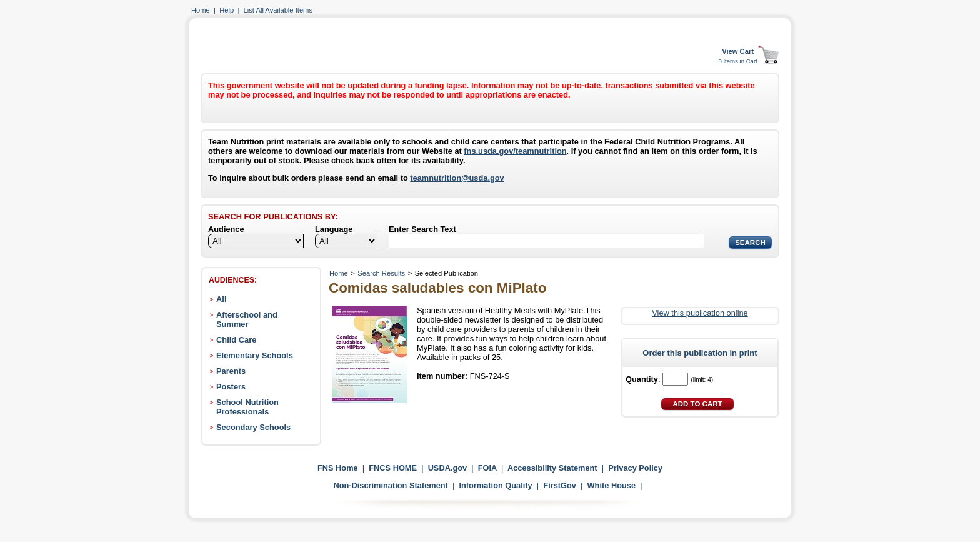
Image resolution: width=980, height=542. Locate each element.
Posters (231, 387)
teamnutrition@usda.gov (457, 178)
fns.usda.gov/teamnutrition (515, 151)
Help (227, 10)
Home (201, 10)
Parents (231, 371)
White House (612, 485)
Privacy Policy (635, 468)
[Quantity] (675, 379)
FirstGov (560, 485)
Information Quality (495, 485)
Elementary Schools (255, 355)
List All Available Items (278, 10)
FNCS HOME (393, 468)
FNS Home (338, 468)
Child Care (236, 340)
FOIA (487, 468)
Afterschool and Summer (247, 319)
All (221, 299)
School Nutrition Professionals (247, 407)
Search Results (381, 273)
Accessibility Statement (552, 468)
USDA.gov (448, 468)
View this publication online (700, 313)
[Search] (547, 241)
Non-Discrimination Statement (390, 485)
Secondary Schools (253, 427)
